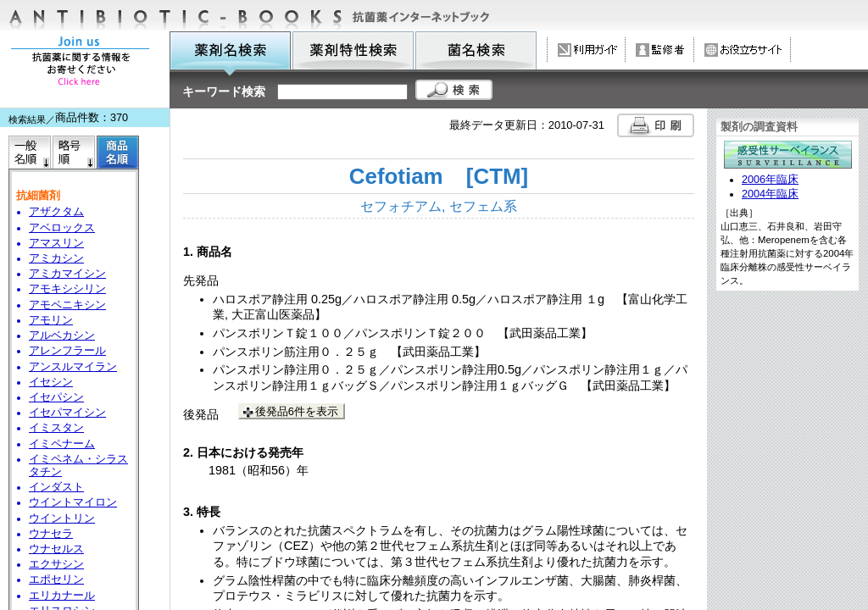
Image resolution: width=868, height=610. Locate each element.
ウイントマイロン (73, 502)
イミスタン (56, 428)
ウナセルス (56, 549)
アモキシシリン (67, 289)
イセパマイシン (67, 413)
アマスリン (56, 243)
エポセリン (56, 579)
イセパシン (56, 397)
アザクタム (56, 212)
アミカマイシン (67, 274)
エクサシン (56, 564)
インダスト (56, 487)
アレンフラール (67, 351)
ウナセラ (51, 534)
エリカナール (62, 596)
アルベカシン (62, 335)
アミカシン (56, 258)
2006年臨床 (770, 180)
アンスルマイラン (73, 367)
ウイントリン (62, 518)
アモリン (51, 320)
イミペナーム (62, 444)
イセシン (51, 382)
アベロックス (62, 228)
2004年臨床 (770, 194)
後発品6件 (297, 411)
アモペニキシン (67, 305)
